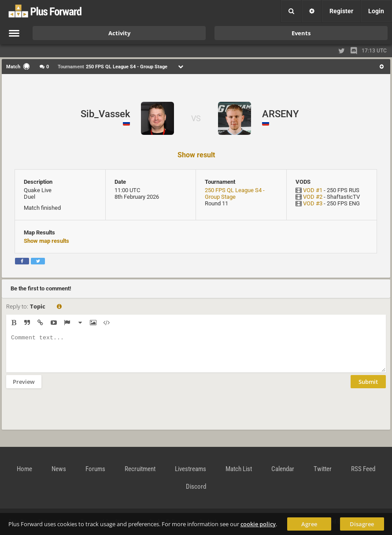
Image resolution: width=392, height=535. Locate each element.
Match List (239, 469)
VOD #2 (313, 197)
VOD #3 (313, 203)
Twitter (323, 469)
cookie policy (258, 524)
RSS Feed (363, 469)
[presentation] (73, 415)
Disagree (362, 524)
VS (196, 118)
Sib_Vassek (105, 114)
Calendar (283, 469)
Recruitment (140, 469)
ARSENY (280, 114)
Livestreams (190, 469)
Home (24, 469)
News (59, 469)
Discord (196, 487)
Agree (309, 524)
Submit (368, 388)
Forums (95, 469)
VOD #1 (313, 190)
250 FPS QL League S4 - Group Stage (235, 193)
